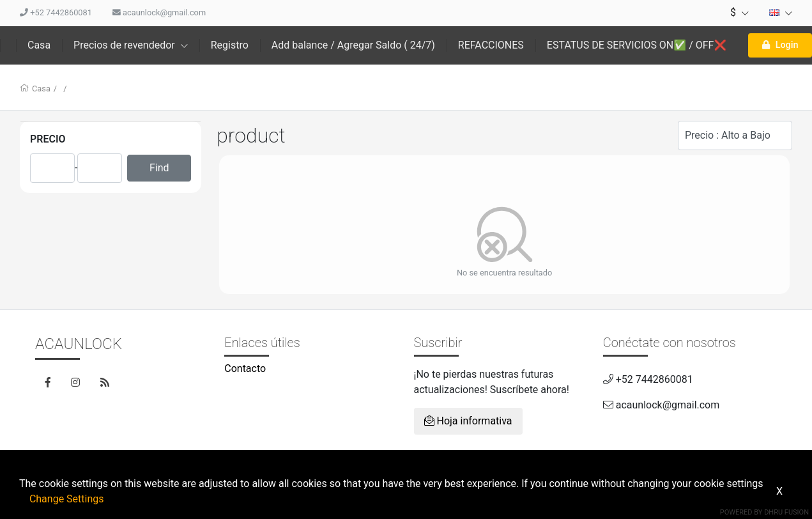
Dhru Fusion (786, 512)
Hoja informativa (468, 421)
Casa (39, 45)
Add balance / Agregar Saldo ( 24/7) (353, 45)
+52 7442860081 (56, 12)
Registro (230, 45)
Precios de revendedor (131, 45)
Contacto (245, 368)
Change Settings (67, 499)
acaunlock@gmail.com (159, 12)
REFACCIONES (491, 45)
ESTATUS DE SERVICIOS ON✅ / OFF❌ (637, 45)
